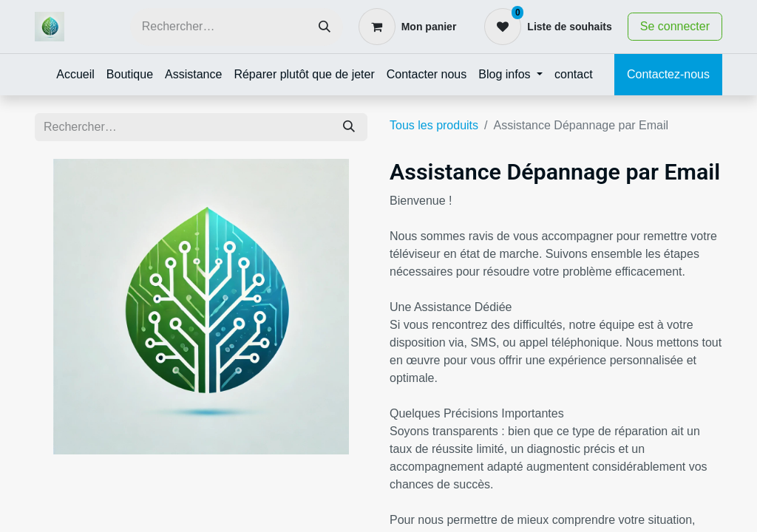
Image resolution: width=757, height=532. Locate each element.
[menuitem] (75, 75)
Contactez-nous (668, 74)
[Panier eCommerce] (408, 27)
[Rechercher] (325, 27)
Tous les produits (434, 125)
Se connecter (675, 26)
